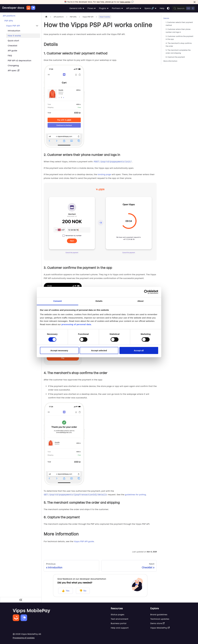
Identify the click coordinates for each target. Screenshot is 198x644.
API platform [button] (133, 8)
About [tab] (140, 301)
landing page (104, 174)
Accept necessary (59, 350)
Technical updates (160, 619)
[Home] (19, 8)
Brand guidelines (159, 614)
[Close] (195, 2)
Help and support (120, 628)
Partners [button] (116, 8)
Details (166, 18)
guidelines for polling (135, 495)
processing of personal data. (76, 324)
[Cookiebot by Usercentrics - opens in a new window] (146, 292)
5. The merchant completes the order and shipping (178, 52)
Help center (125, 2)
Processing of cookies (24, 638)
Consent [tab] (58, 301)
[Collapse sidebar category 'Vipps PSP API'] (37, 26)
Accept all (139, 350)
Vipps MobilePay (160, 628)
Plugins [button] (103, 8)
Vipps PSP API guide (84, 541)
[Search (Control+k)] (184, 8)
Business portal (119, 623)
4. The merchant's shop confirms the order (179, 45)
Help (162, 8)
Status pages (118, 614)
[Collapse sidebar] (21, 600)
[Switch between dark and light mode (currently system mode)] (168, 8)
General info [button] (76, 8)
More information (170, 61)
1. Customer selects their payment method (179, 24)
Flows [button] (90, 8)
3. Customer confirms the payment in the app (179, 38)
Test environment (120, 619)
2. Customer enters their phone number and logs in (178, 31)
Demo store (157, 623)
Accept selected (99, 350)
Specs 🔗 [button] (149, 8)
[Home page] (46, 17)
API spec (14, 70)
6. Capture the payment (175, 57)
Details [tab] (99, 301)
